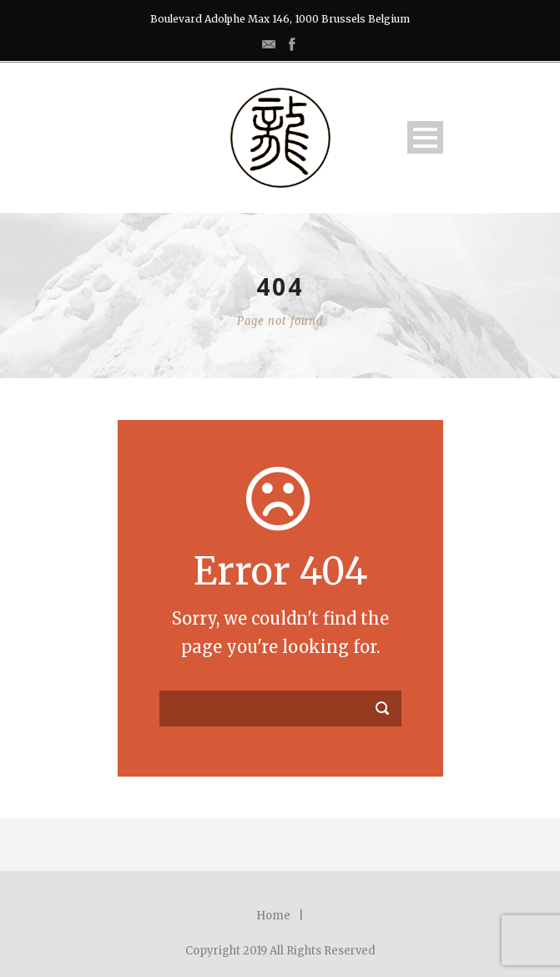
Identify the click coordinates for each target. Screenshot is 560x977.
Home (273, 916)
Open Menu (425, 137)
